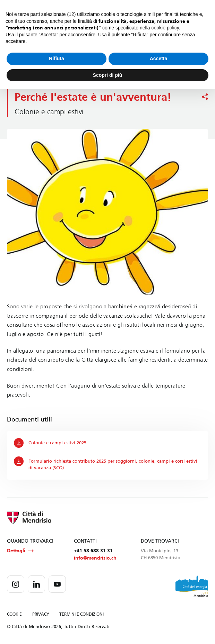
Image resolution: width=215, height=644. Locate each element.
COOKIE (14, 615)
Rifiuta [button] (57, 58)
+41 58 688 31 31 (93, 551)
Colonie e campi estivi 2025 (50, 443)
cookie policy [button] (165, 28)
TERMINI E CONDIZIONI (81, 615)
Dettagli (20, 551)
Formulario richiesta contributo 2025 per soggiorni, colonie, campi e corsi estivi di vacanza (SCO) (106, 463)
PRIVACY (41, 615)
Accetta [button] (159, 58)
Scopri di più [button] (108, 75)
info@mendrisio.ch (95, 558)
